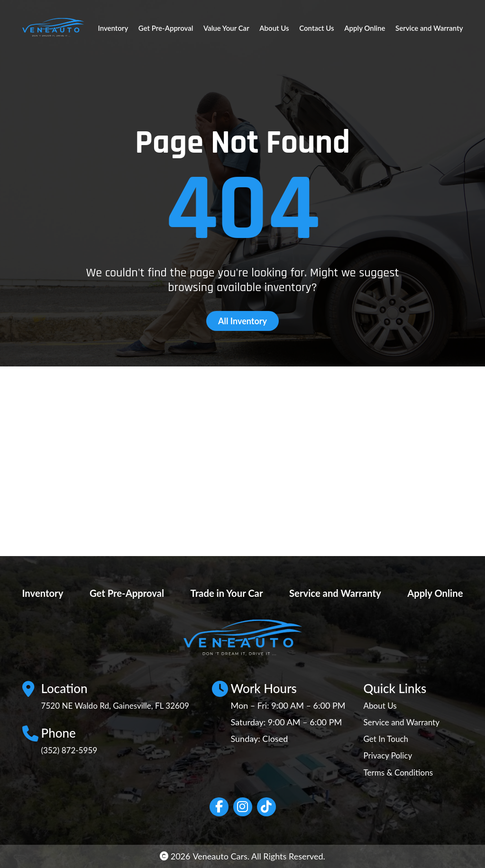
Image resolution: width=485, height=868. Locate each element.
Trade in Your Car (224, 592)
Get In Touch (387, 739)
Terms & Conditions (400, 772)
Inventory (113, 28)
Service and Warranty (429, 28)
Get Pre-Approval (166, 28)
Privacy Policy (389, 755)
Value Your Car (226, 28)
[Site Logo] (53, 28)
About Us (274, 28)
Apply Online (365, 28)
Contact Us (316, 28)
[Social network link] (219, 807)
